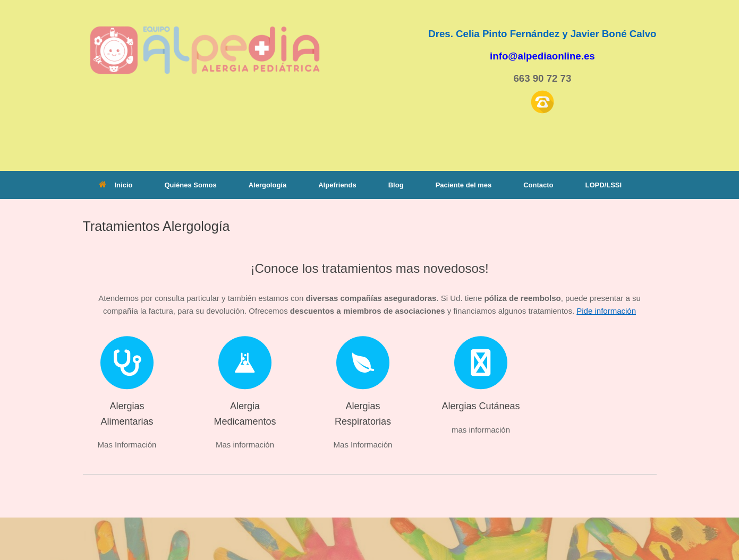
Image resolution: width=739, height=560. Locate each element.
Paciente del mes (464, 185)
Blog (396, 185)
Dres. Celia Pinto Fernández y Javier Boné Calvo (542, 34)
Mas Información (127, 445)
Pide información (606, 311)
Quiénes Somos (190, 185)
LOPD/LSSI (603, 185)
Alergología (268, 185)
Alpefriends (337, 185)
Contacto (538, 185)
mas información (481, 430)
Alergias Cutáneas (481, 406)
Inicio (116, 185)
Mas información (245, 445)
